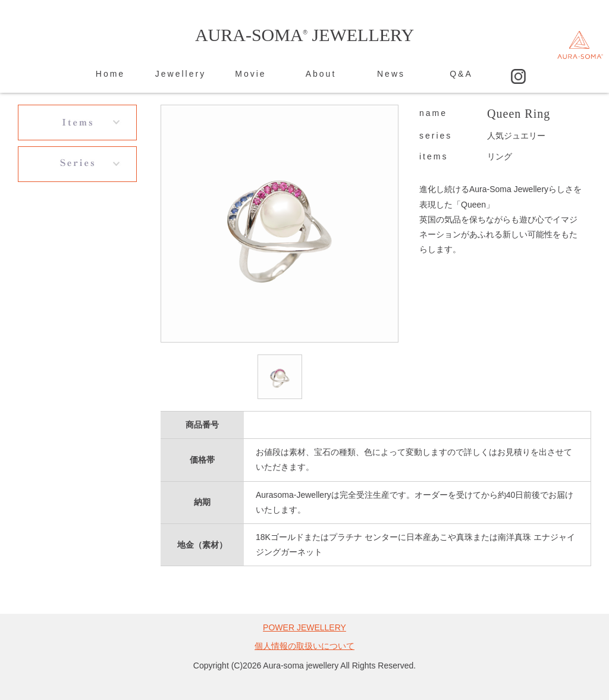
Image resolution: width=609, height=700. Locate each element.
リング (500, 156)
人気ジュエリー (516, 136)
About (321, 74)
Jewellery (180, 74)
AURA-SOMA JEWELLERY (304, 35)
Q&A (461, 74)
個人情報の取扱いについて (304, 646)
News (391, 74)
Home (110, 74)
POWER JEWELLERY (304, 627)
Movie (250, 74)
